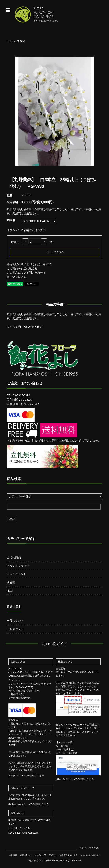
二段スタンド (15, 629)
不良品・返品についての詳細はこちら (29, 804)
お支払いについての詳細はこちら (26, 775)
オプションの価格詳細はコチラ (26, 230)
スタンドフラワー (18, 566)
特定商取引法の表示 (69, 855)
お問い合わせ (26, 855)
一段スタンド (15, 621)
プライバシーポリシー (90, 855)
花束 (10, 591)
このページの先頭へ (90, 848)
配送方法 (53, 855)
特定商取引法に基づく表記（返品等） (30, 264)
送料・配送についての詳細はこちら (75, 779)
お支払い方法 (40, 855)
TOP (10, 41)
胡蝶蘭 (21, 41)
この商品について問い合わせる (26, 273)
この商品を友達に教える (22, 268)
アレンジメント (17, 574)
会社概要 (13, 855)
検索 (12, 519)
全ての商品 (14, 557)
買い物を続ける (17, 277)
